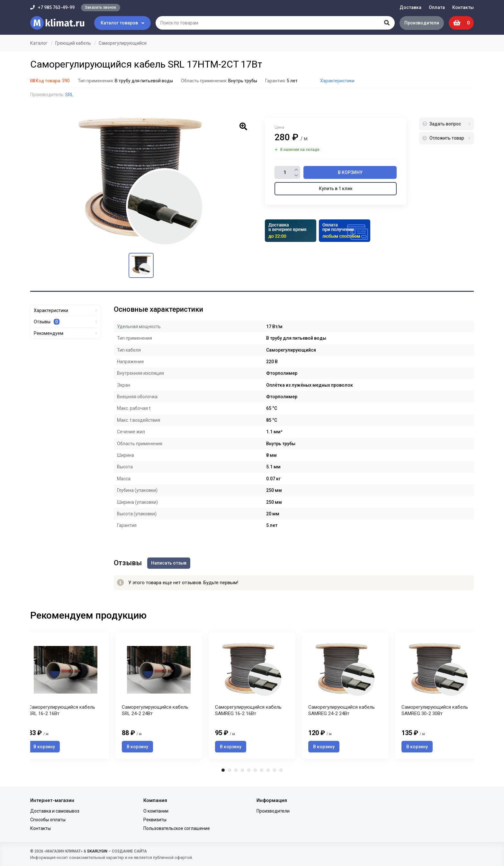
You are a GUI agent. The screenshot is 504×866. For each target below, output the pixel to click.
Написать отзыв (170, 563)
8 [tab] (268, 772)
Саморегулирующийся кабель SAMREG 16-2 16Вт (248, 712)
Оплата (437, 7)
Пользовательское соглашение (177, 829)
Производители (421, 23)
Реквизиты (155, 820)
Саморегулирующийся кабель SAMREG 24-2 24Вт (342, 712)
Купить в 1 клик (336, 189)
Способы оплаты (48, 820)
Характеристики (337, 81)
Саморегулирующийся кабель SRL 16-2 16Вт (62, 712)
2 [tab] (230, 772)
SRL (69, 95)
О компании (156, 811)
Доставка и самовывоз (55, 811)
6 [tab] (255, 772)
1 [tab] (223, 772)
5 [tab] (249, 772)
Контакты (463, 7)
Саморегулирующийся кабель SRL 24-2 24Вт (155, 712)
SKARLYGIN (97, 851)
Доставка (410, 7)
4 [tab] (242, 772)
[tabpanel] (252, 696)
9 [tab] (274, 772)
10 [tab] (281, 772)
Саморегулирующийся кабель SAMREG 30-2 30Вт (435, 712)
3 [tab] (236, 772)
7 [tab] (262, 772)
